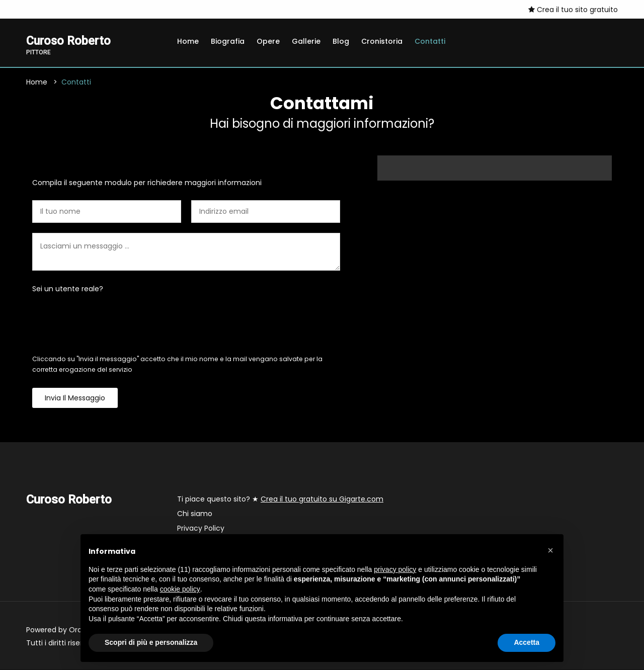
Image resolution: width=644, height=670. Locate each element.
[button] (550, 550)
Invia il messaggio (75, 398)
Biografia (228, 41)
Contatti (430, 41)
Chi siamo (195, 514)
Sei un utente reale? (68, 289)
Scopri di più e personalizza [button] (151, 642)
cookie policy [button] (180, 589)
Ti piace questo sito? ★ (280, 499)
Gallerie (306, 41)
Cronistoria (382, 41)
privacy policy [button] (395, 569)
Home (188, 41)
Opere (268, 41)
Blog (341, 41)
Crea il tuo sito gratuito (573, 10)
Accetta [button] (527, 642)
